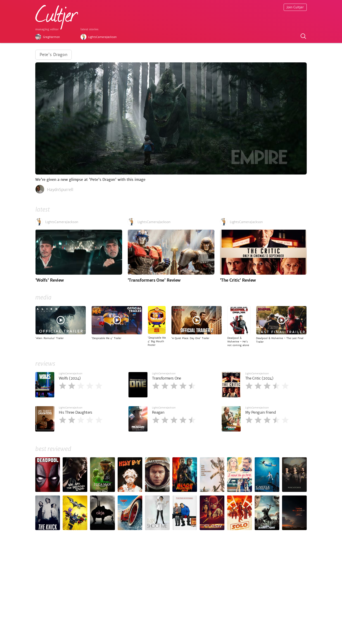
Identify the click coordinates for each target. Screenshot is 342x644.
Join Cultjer (295, 7)
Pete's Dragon (53, 55)
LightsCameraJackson (71, 374)
